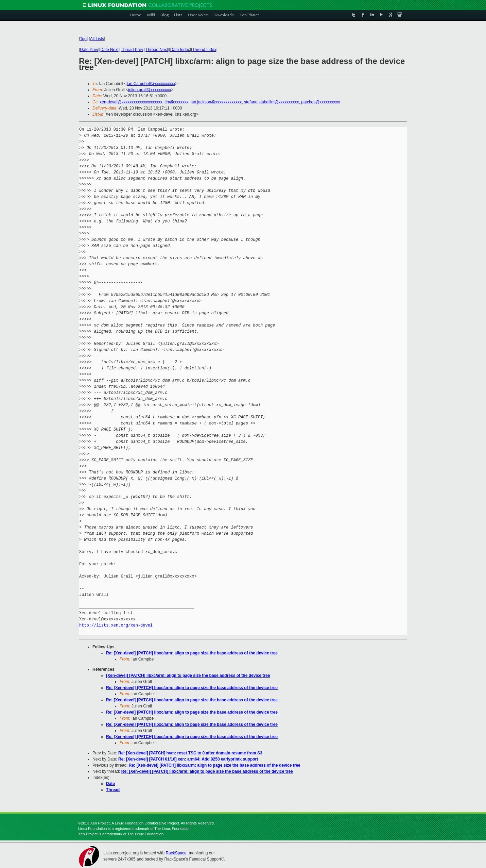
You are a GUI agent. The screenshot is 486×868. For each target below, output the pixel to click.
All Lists (97, 39)
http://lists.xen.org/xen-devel (116, 625)
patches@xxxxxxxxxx (320, 102)
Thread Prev (132, 50)
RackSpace (176, 853)
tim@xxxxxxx (176, 102)
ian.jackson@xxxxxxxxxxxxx (216, 102)
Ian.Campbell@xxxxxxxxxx (151, 84)
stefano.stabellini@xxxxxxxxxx (272, 102)
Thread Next (157, 50)
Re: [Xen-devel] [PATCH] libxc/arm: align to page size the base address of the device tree (192, 653)
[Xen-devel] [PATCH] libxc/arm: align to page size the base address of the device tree (188, 675)
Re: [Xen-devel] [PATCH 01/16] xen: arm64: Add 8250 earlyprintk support (188, 759)
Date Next (109, 50)
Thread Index (204, 50)
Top (83, 39)
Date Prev (89, 50)
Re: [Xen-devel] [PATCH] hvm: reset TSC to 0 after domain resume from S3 (190, 753)
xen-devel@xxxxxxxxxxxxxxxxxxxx (131, 102)
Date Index (180, 50)
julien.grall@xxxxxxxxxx (150, 90)
